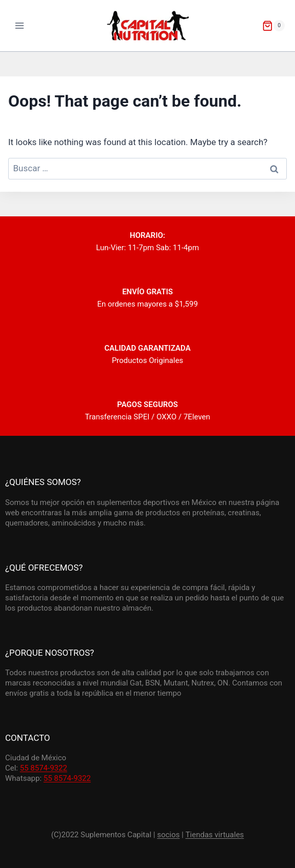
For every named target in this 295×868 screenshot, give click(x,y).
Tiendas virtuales (214, 835)
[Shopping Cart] (273, 26)
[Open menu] (20, 25)
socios (168, 835)
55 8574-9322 (44, 768)
